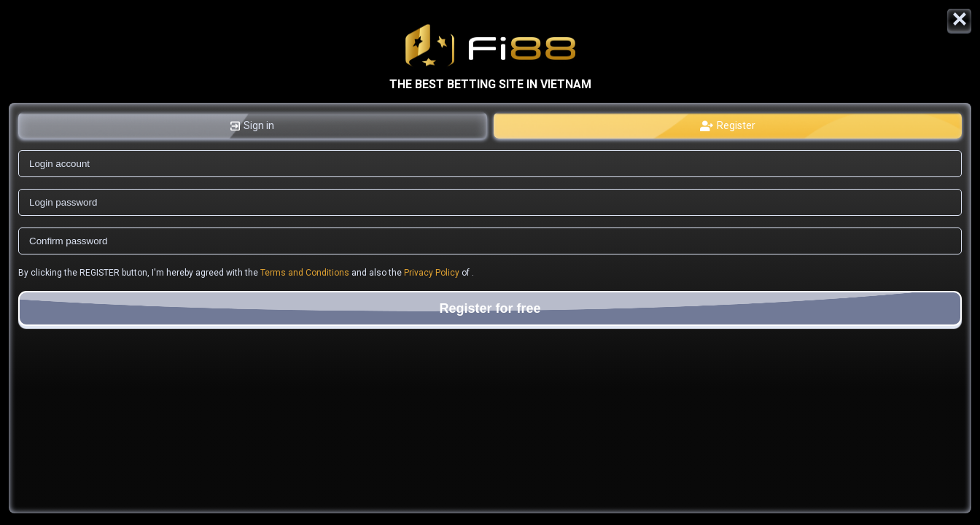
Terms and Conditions (305, 273)
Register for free (490, 308)
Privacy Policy (432, 273)
